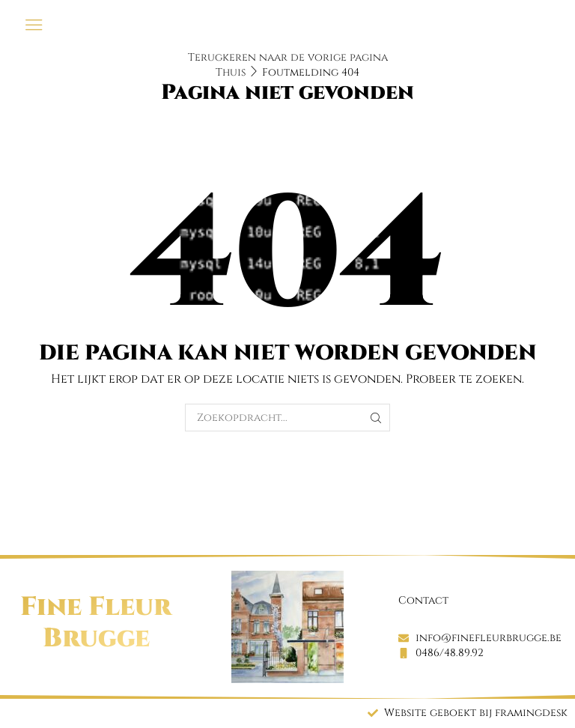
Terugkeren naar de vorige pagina (288, 57)
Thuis (231, 72)
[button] (34, 25)
